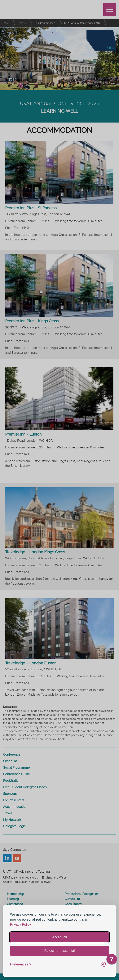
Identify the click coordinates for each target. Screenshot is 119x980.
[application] (112, 960)
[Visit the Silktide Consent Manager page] (104, 965)
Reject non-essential (60, 951)
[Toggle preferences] (21, 965)
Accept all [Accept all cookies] (59, 937)
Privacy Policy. (21, 925)
